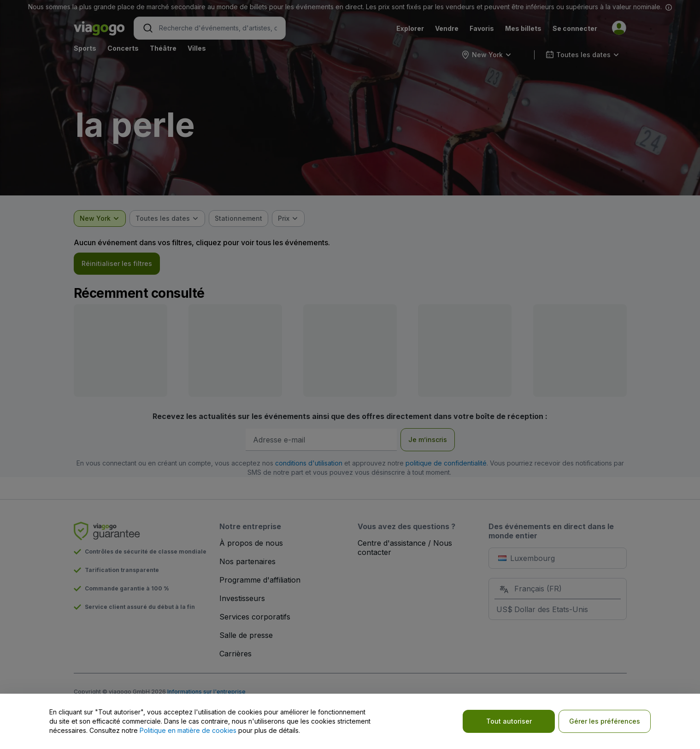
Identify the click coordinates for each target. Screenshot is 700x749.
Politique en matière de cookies (188, 730)
